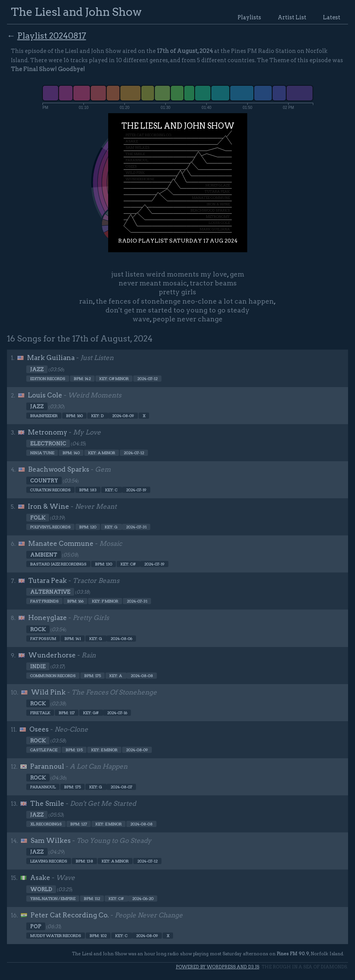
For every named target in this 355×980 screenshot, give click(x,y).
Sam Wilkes (51, 841)
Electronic (48, 443)
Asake (40, 878)
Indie (38, 666)
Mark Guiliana (51, 358)
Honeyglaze (48, 618)
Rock (38, 629)
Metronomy (48, 432)
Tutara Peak (48, 581)
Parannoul (47, 766)
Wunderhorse (52, 655)
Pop (36, 926)
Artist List (292, 17)
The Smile (47, 803)
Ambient (44, 555)
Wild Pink (48, 692)
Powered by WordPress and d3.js (217, 967)
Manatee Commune (61, 544)
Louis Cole (45, 395)
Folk (38, 518)
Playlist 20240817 (52, 36)
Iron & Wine (48, 506)
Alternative (50, 592)
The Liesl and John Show (76, 12)
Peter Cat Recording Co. (70, 915)
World (41, 889)
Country (44, 481)
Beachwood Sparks (59, 469)
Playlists (249, 17)
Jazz (37, 369)
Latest (332, 17)
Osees (39, 729)
